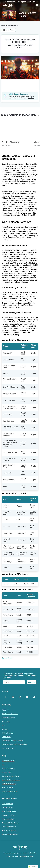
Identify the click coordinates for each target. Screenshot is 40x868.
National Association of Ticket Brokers (15, 744)
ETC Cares (6, 722)
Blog (4, 725)
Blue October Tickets (9, 811)
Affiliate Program (8, 733)
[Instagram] (20, 697)
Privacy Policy (7, 772)
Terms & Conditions (9, 768)
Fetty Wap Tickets (8, 819)
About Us (5, 710)
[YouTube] (27, 697)
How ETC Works (8, 788)
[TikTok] (34, 697)
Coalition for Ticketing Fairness (12, 741)
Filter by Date (8, 30)
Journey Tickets (7, 808)
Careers (5, 729)
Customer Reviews (8, 718)
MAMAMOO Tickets (9, 815)
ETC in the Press (8, 748)
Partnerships (6, 737)
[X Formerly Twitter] (13, 697)
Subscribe (32, 682)
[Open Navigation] (37, 5)
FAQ (4, 765)
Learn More (31, 98)
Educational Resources (10, 791)
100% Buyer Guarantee (10, 714)
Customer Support (8, 761)
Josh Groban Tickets (9, 827)
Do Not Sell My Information (11, 780)
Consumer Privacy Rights (11, 776)
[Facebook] (6, 697)
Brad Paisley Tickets (9, 831)
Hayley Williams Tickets (10, 834)
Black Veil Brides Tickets (10, 823)
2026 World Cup (8, 804)
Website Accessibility (9, 784)
